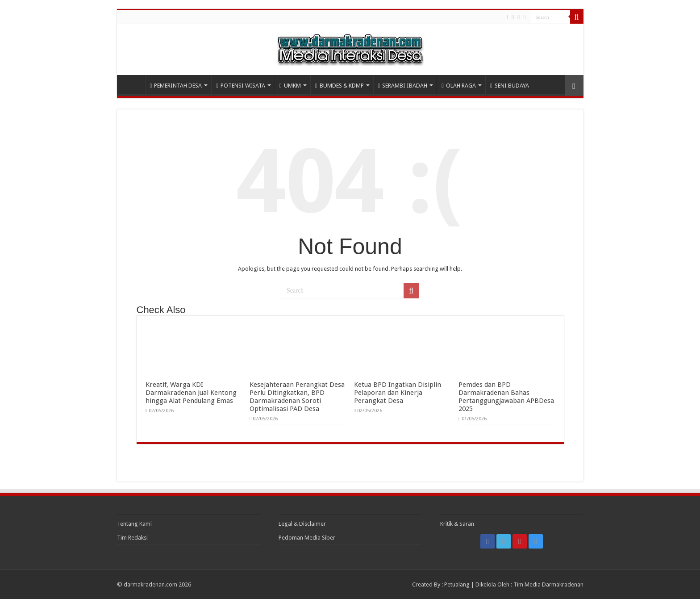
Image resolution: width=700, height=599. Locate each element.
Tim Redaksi (132, 538)
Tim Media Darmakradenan (548, 584)
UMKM (290, 86)
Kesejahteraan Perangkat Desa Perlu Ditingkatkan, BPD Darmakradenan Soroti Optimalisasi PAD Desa (297, 397)
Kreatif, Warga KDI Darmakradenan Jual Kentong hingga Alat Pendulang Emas (191, 393)
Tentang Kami (134, 524)
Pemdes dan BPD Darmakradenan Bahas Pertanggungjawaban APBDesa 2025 (506, 397)
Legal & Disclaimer (302, 524)
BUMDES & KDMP (340, 86)
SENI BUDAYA (510, 86)
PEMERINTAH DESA (176, 86)
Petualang (457, 584)
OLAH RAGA (459, 86)
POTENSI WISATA (241, 86)
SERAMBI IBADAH (403, 86)
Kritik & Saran (457, 524)
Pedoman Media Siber (307, 538)
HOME (133, 84)
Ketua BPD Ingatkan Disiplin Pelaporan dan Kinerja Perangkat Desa (398, 393)
